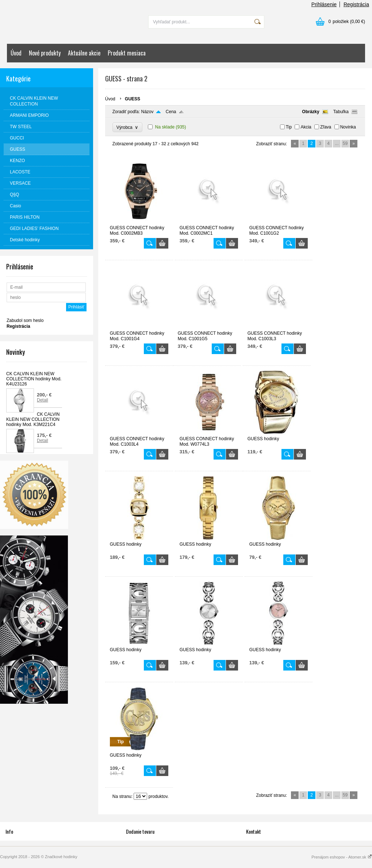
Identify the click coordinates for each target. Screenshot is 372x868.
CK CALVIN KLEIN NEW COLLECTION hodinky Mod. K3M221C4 (33, 419)
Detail (43, 400)
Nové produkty (45, 53)
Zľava (326, 127)
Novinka (348, 127)
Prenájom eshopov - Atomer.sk (342, 857)
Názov (147, 112)
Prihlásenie (324, 4)
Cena (171, 112)
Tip (289, 127)
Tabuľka (341, 112)
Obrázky (310, 112)
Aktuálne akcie (84, 53)
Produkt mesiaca (127, 53)
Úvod (16, 53)
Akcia (306, 127)
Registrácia (356, 4)
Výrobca (128, 127)
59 (345, 143)
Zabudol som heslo (25, 320)
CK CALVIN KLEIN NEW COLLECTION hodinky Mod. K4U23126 (34, 379)
